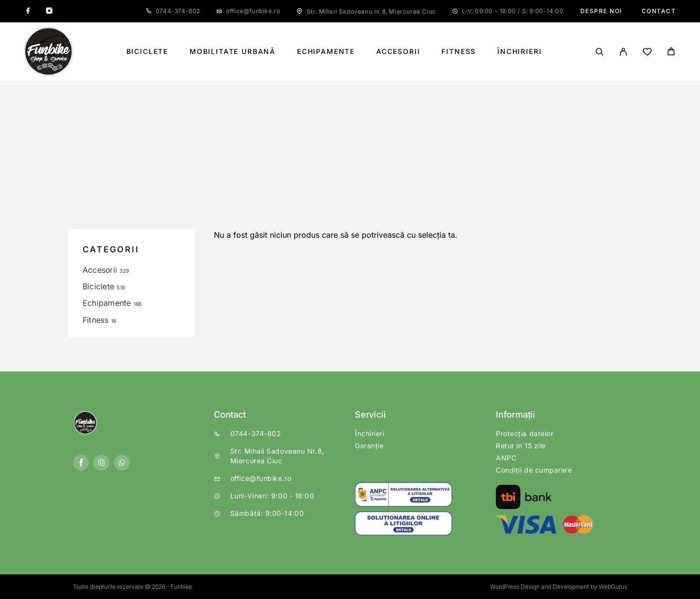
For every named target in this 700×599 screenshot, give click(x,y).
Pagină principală (295, 185)
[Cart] (671, 53)
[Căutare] (600, 52)
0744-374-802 (178, 11)
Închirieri (519, 52)
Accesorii (398, 52)
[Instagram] (49, 11)
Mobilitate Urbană (233, 52)
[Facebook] (28, 11)
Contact (659, 11)
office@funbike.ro (253, 11)
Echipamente (326, 52)
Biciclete (147, 52)
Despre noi (601, 11)
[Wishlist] (647, 53)
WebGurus (613, 587)
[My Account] (623, 52)
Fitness (459, 52)
